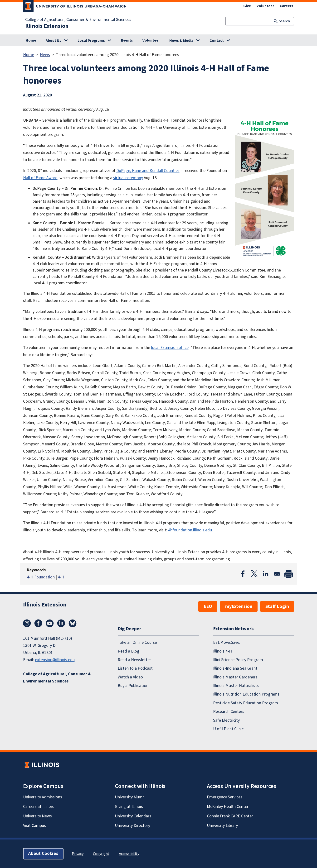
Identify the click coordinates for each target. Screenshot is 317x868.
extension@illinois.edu (55, 660)
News (45, 55)
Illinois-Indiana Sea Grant (235, 668)
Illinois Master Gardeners (235, 677)
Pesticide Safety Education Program (246, 703)
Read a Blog (129, 651)
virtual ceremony (128, 178)
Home (31, 40)
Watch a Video (130, 677)
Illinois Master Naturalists (236, 686)
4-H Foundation (41, 577)
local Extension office (170, 348)
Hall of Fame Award (40, 178)
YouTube (50, 623)
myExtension (239, 606)
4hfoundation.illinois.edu (190, 530)
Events (127, 40)
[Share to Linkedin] (266, 574)
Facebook (38, 623)
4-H (61, 577)
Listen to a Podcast (135, 668)
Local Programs (91, 41)
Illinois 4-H (222, 651)
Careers (286, 6)
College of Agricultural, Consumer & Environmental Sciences (78, 20)
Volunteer (265, 6)
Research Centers (229, 712)
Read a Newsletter (134, 660)
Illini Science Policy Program (238, 660)
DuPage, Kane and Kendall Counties (148, 171)
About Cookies (43, 854)
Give (247, 6)
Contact (217, 41)
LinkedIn (61, 623)
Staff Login (277, 606)
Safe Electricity (226, 720)
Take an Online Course (137, 642)
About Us (54, 41)
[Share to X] (254, 574)
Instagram (27, 623)
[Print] (288, 574)
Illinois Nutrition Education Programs (246, 694)
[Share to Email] (277, 574)
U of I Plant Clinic (228, 729)
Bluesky (73, 623)
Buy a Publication (133, 686)
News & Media (181, 41)
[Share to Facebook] (243, 574)
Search (284, 21)
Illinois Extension (47, 26)
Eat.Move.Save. (227, 642)
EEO (208, 606)
